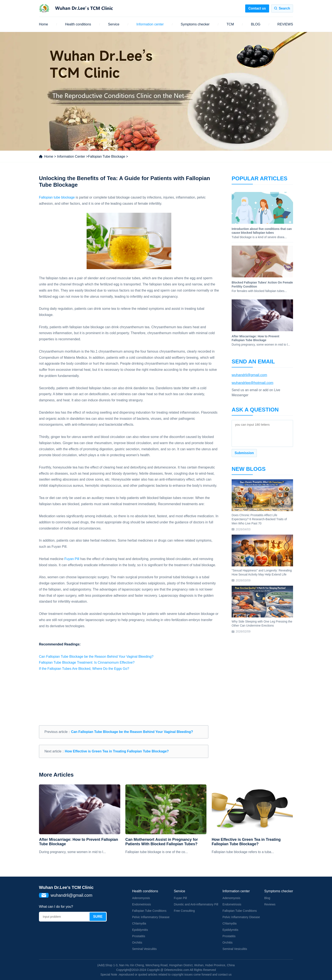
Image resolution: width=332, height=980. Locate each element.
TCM (230, 24)
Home (44, 24)
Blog (267, 898)
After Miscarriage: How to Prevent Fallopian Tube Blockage (78, 842)
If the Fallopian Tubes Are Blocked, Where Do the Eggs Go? (84, 669)
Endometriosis (142, 904)
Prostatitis (139, 936)
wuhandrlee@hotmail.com (252, 383)
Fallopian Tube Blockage (107, 156)
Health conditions (78, 24)
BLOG (256, 24)
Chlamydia (139, 923)
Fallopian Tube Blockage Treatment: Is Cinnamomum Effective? (87, 662)
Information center (150, 24)
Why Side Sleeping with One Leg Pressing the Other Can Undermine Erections (262, 624)
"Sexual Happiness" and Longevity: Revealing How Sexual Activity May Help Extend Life (262, 573)
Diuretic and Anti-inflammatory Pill (196, 904)
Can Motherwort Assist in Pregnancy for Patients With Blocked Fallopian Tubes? (162, 842)
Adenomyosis (141, 898)
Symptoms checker (195, 24)
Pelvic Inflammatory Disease (151, 917)
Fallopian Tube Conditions (149, 911)
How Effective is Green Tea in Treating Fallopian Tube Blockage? (117, 751)
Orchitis (137, 942)
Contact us (257, 8)
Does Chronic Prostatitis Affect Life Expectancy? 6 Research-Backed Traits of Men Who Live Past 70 (259, 519)
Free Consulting (184, 911)
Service (114, 24)
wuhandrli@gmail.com (249, 375)
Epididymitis (140, 930)
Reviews (270, 904)
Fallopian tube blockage (57, 197)
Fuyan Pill (72, 559)
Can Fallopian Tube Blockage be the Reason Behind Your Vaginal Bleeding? (96, 657)
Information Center (71, 156)
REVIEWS (285, 24)
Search (284, 8)
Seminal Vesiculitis (144, 949)
